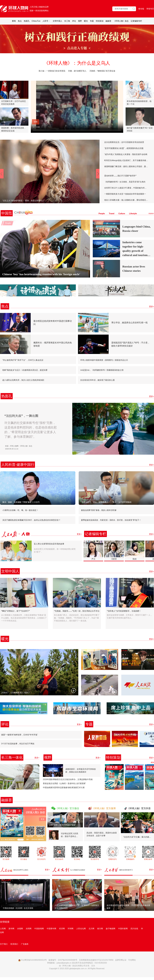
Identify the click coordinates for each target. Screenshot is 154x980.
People (102, 214)
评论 (74, 21)
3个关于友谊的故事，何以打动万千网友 (18, 744)
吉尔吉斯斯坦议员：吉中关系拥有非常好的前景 (124, 142)
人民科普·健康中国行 (18, 465)
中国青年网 (51, 929)
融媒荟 (108, 21)
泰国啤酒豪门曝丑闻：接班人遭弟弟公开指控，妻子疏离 (126, 166)
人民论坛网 (81, 929)
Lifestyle (133, 214)
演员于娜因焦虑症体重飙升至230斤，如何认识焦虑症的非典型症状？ (31, 520)
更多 (43, 819)
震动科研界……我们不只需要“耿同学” (120, 176)
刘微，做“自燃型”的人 (78, 71)
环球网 (70, 929)
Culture (122, 214)
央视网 (20, 929)
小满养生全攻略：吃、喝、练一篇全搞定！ (20, 510)
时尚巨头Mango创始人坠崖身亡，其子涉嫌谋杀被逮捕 (126, 160)
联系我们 (14, 944)
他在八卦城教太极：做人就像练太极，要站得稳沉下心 (126, 200)
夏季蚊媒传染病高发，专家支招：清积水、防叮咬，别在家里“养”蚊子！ (111, 520)
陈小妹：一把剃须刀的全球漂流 (52, 71)
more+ (151, 213)
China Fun (36, 21)
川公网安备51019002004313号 (33, 960)
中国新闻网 (39, 929)
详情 (36, 122)
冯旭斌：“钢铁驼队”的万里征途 (102, 71)
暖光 (86, 21)
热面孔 (27, 21)
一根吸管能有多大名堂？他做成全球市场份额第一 (125, 194)
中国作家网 (123, 929)
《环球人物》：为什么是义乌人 (77, 63)
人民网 (3, 929)
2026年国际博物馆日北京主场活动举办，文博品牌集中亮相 (68, 779)
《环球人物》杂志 (121, 21)
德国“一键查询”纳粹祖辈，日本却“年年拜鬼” (19, 735)
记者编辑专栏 (136, 21)
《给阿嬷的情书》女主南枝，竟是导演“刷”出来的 (125, 182)
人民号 (47, 21)
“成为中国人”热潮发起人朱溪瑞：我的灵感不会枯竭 (126, 154)
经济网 (62, 929)
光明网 (29, 929)
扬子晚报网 (111, 929)
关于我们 (4, 944)
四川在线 (134, 929)
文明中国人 (57, 21)
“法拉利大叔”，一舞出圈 (21, 416)
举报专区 (150, 9)
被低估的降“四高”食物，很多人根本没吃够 (99, 510)
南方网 (100, 929)
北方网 (91, 929)
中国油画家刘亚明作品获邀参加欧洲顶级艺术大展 (64, 788)
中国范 (7, 213)
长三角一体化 (12, 757)
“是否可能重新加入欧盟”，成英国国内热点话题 (124, 148)
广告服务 (25, 944)
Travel (112, 214)
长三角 (67, 21)
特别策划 (100, 21)
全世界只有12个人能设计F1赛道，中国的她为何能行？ (126, 188)
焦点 (20, 21)
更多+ (152, 306)
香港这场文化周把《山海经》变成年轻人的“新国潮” (64, 783)
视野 (80, 21)
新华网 (11, 929)
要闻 (14, 21)
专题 (92, 21)
